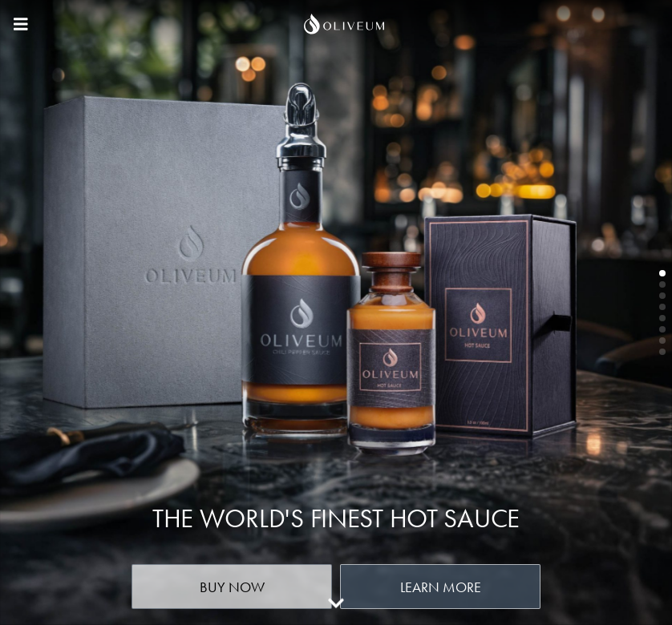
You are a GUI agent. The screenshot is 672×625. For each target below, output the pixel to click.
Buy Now (232, 587)
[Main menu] (21, 24)
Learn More (441, 587)
